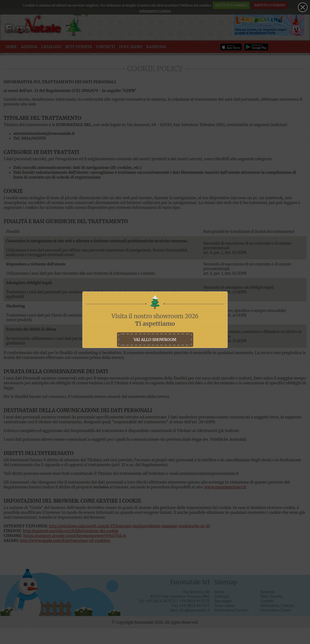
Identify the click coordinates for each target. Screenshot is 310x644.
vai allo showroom (155, 340)
